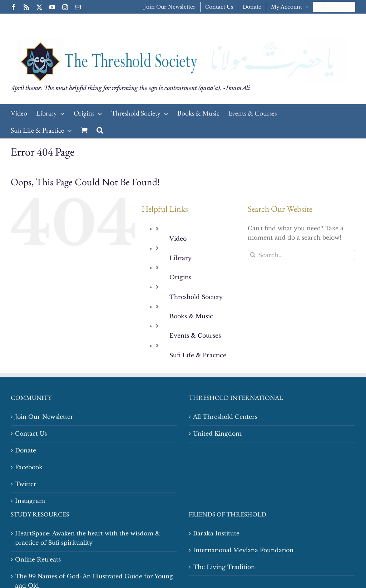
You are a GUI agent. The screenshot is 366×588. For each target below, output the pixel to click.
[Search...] (301, 255)
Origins (180, 277)
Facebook (29, 467)
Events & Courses (195, 335)
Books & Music (191, 316)
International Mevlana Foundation (243, 550)
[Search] (253, 255)
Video (178, 239)
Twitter (26, 484)
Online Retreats (38, 559)
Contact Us (31, 433)
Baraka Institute (216, 533)
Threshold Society (196, 297)
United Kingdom (217, 433)
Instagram (30, 501)
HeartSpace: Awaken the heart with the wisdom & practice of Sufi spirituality (88, 538)
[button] (100, 130)
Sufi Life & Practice (198, 355)
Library (180, 258)
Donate (26, 450)
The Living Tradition (224, 567)
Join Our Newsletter (44, 417)
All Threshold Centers (225, 417)
